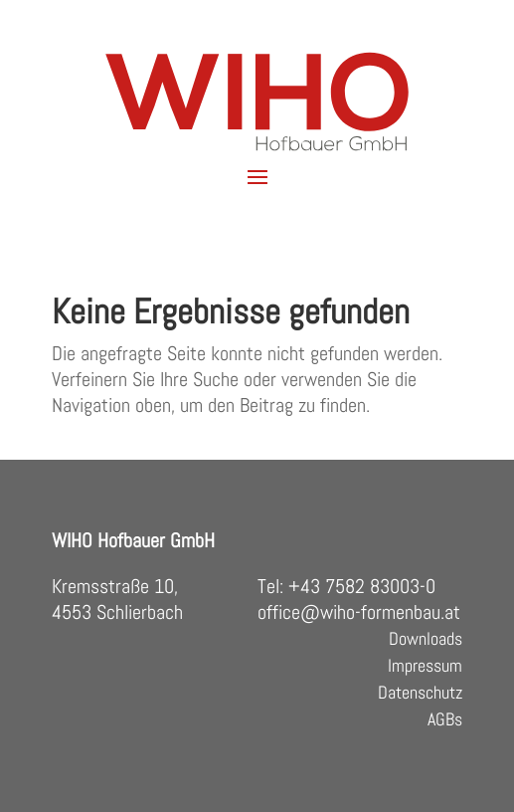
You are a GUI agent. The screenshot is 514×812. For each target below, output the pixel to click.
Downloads (426, 638)
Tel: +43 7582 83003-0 (346, 586)
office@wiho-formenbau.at (359, 612)
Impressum (425, 665)
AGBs (445, 719)
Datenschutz (420, 692)
